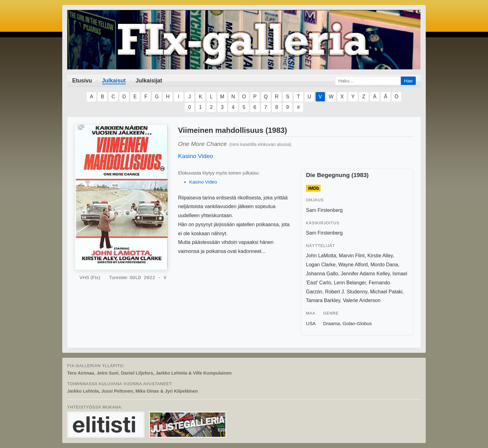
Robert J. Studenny (346, 292)
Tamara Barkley (323, 300)
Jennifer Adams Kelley (365, 274)
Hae (408, 81)
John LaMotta (321, 256)
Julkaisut (114, 81)
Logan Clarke (321, 265)
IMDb (314, 188)
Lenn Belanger (350, 283)
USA (311, 323)
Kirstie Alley (380, 256)
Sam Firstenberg (324, 210)
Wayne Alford (353, 265)
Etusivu (82, 81)
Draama (331, 323)
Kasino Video (196, 156)
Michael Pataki (386, 292)
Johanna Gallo (322, 274)
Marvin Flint (352, 256)
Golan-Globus (357, 323)
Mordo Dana (384, 265)
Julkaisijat (149, 81)
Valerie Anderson (362, 300)
